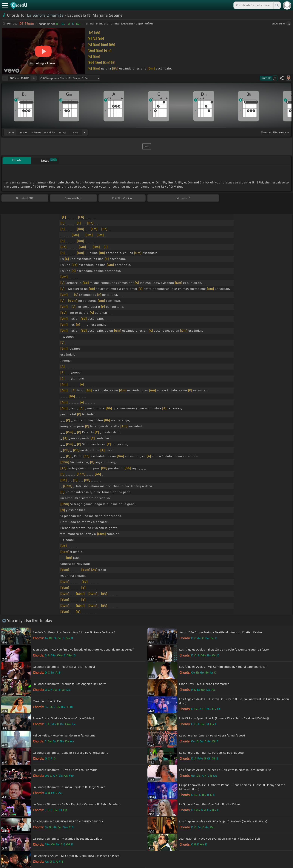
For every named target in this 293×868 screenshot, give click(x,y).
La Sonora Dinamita (45, 15)
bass (76, 132)
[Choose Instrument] (85, 132)
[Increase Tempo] (34, 78)
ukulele (36, 132)
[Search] (277, 5)
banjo (63, 132)
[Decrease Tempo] (5, 78)
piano (23, 132)
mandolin (50, 132)
